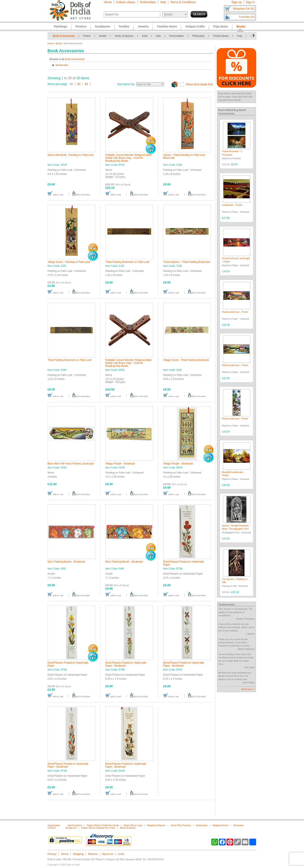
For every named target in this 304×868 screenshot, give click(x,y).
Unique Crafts (195, 26)
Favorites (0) (247, 17)
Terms (65, 854)
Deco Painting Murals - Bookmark (66, 562)
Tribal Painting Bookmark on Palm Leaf (127, 262)
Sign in (250, 2)
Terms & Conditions (183, 2)
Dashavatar (202, 825)
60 (79, 84)
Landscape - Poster (232, 205)
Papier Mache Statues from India (98, 828)
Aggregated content (54, 827)
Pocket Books (221, 36)
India (145, 36)
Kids (158, 36)
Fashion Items (167, 26)
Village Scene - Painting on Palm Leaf (69, 262)
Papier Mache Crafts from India (103, 825)
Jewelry (143, 26)
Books (59, 43)
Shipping (78, 854)
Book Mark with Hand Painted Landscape (71, 464)
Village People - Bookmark (120, 464)
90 (86, 84)
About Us (108, 854)
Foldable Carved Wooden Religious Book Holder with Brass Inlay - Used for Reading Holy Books (128, 158)
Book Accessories (64, 36)
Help (163, 2)
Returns (93, 854)
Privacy (52, 854)
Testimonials (148, 2)
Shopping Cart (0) (244, 9)
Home (108, 2)
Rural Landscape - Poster (235, 312)
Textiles (124, 26)
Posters (81, 26)
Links (121, 854)
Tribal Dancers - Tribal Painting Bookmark (187, 262)
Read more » (248, 689)
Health (103, 36)
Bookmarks (62, 65)
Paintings (60, 26)
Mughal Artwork (220, 825)
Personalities (177, 36)
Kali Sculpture (75, 825)
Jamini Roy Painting (181, 825)
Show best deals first (199, 84)
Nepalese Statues (156, 825)
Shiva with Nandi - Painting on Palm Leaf (70, 155)
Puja (240, 36)
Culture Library (126, 2)
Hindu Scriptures (124, 36)
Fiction (87, 36)
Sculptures (102, 26)
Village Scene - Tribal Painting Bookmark (186, 360)
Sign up (237, 2)
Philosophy (198, 36)
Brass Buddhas (128, 828)
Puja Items (221, 26)
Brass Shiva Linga (133, 825)
